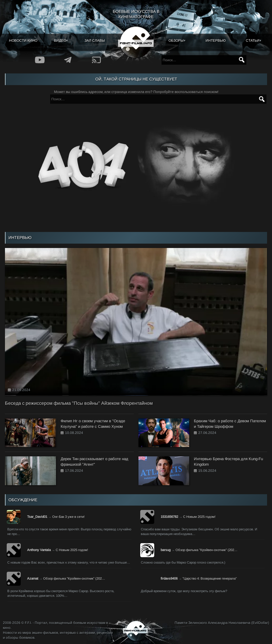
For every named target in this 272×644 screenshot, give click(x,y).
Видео (60, 41)
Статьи (253, 41)
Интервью (216, 41)
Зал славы (95, 41)
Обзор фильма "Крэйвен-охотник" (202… (206, 550)
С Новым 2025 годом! (199, 517)
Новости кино (23, 41)
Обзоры (176, 41)
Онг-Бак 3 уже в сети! (68, 517)
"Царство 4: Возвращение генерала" (210, 578)
